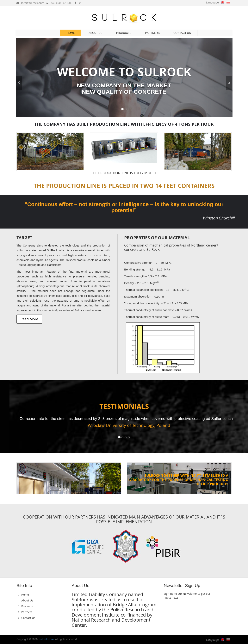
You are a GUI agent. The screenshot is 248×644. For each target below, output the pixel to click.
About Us (95, 33)
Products (124, 33)
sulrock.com (46, 639)
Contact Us (182, 33)
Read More (29, 319)
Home (71, 33)
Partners (152, 33)
